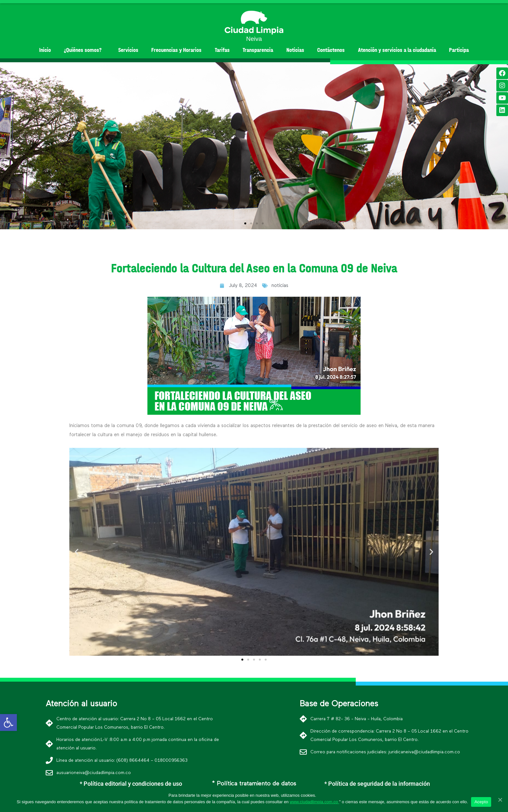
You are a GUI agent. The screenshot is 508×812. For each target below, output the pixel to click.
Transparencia (258, 50)
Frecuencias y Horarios (176, 50)
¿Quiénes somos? (84, 50)
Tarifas (222, 50)
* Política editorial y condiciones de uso (131, 784)
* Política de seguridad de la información (377, 784)
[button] (245, 223)
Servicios (128, 50)
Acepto (481, 802)
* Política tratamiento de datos (254, 784)
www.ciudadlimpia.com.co (314, 802)
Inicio (45, 50)
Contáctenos (331, 50)
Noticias (295, 50)
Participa (459, 50)
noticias (280, 286)
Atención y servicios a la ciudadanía (397, 50)
